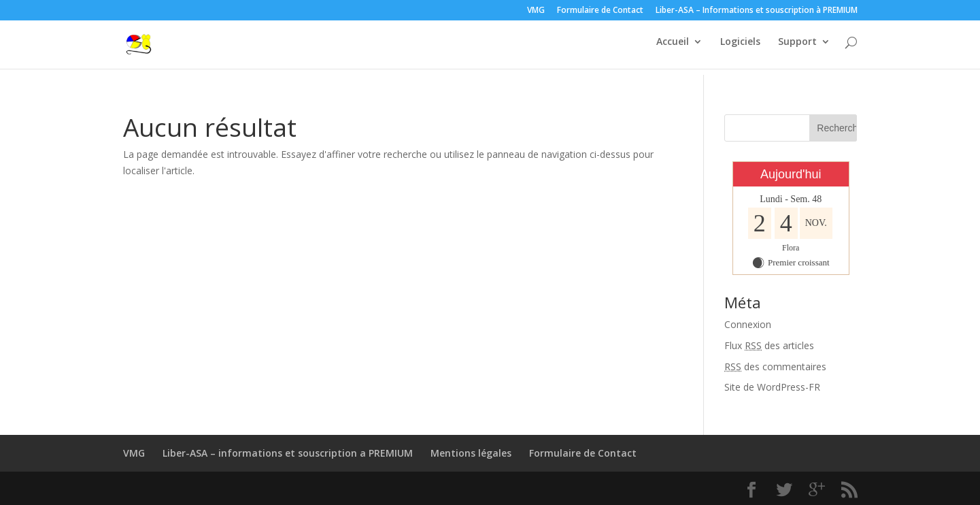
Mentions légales (471, 453)
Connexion (748, 324)
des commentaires (775, 366)
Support (797, 48)
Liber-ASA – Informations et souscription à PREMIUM (757, 11)
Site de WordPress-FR (772, 387)
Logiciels (740, 48)
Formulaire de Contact (600, 11)
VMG (536, 11)
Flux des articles (769, 345)
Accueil (673, 48)
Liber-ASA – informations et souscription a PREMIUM (288, 453)
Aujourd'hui (791, 174)
